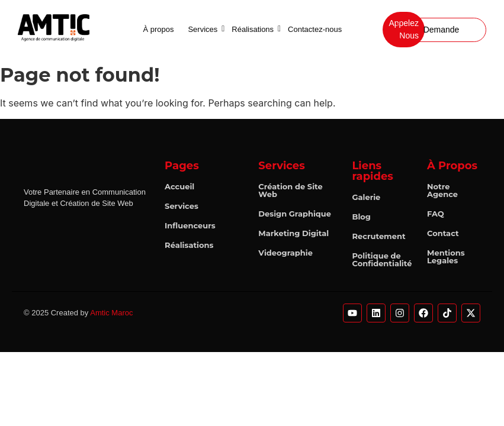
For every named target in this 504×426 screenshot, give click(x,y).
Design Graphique (295, 214)
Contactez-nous (315, 29)
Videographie (285, 253)
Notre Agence (442, 190)
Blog (361, 217)
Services (205, 29)
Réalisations (255, 29)
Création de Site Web (290, 190)
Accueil (179, 186)
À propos (158, 29)
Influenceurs (190, 225)
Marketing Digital (293, 233)
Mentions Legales (446, 256)
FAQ (436, 214)
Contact (443, 233)
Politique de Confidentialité (382, 259)
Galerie (366, 197)
